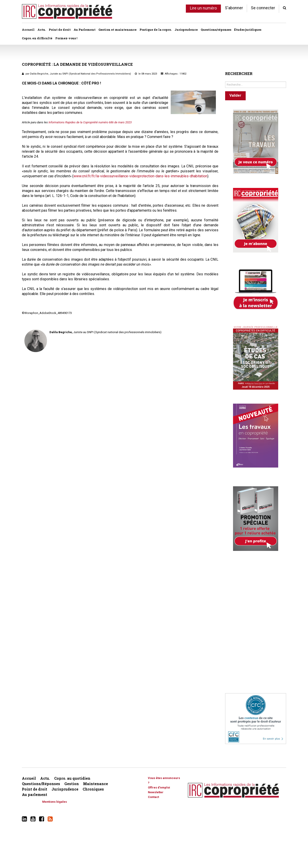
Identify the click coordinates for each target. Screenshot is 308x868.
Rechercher (225, 81)
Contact (153, 797)
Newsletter (156, 792)
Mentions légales (55, 802)
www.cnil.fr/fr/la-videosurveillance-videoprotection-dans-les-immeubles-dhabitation (140, 176)
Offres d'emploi (159, 787)
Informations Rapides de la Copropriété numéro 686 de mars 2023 (90, 122)
